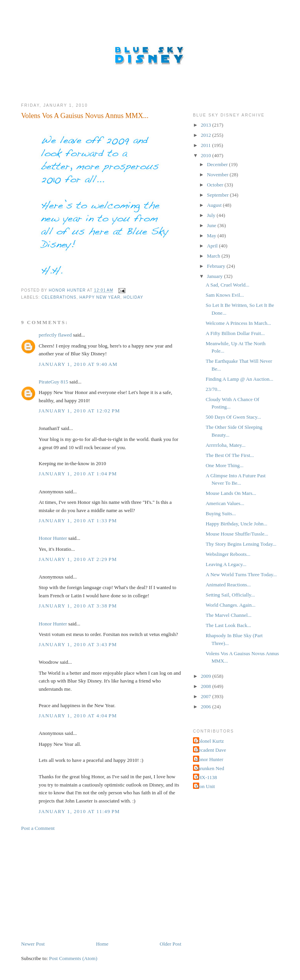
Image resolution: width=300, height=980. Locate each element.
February (217, 266)
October (216, 185)
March (214, 256)
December (218, 164)
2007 (206, 696)
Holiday (133, 297)
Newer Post (33, 944)
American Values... (225, 503)
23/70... (213, 389)
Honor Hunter (53, 538)
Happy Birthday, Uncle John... (236, 524)
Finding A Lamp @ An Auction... (239, 379)
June (212, 225)
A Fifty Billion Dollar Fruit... (235, 333)
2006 (206, 707)
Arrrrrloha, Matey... (225, 445)
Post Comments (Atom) (73, 958)
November (218, 175)
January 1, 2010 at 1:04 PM (78, 474)
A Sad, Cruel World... (227, 285)
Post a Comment (38, 828)
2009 (206, 676)
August (215, 205)
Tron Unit (205, 786)
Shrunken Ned (210, 768)
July (212, 215)
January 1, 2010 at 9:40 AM (78, 364)
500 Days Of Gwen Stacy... (233, 417)
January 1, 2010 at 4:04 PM (78, 716)
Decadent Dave (211, 750)
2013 (206, 125)
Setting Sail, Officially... (230, 595)
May (212, 236)
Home (102, 944)
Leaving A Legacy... (226, 564)
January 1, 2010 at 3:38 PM (78, 606)
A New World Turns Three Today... (241, 574)
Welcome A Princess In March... (238, 323)
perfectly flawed (55, 335)
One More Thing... (224, 465)
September (219, 195)
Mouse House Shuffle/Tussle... (237, 534)
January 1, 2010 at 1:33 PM (78, 520)
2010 (206, 155)
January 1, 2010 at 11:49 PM (79, 811)
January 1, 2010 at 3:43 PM (78, 644)
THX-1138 (206, 777)
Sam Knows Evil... (225, 295)
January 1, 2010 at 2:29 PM (78, 559)
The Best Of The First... (230, 455)
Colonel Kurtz (209, 741)
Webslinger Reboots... (228, 554)
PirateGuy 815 (53, 382)
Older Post (171, 944)
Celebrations (59, 297)
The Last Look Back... (228, 625)
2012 (206, 135)
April (213, 246)
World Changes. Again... (230, 605)
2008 (206, 686)
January (216, 276)
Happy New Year (100, 297)
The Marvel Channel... (228, 615)
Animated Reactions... (228, 585)
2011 (206, 145)
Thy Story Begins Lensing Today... (241, 544)
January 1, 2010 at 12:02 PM (79, 411)
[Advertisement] (80, 885)
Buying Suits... (221, 513)
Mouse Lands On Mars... (231, 493)
